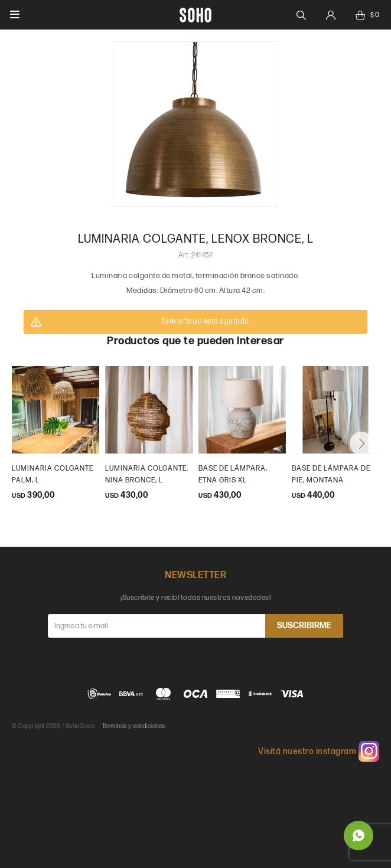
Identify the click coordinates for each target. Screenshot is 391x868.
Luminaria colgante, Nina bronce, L (147, 474)
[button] (361, 443)
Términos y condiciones (134, 726)
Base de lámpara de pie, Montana (331, 474)
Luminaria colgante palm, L (53, 474)
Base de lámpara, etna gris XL (233, 474)
